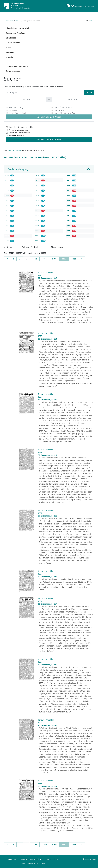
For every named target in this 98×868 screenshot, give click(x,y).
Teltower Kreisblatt (17, 135)
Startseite (9, 21)
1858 (7, 185)
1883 (38, 241)
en (91, 21)
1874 (38, 195)
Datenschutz (12, 859)
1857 (7, 180)
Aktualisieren (57, 247)
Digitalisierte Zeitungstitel (17, 28)
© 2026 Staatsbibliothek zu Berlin (33, 864)
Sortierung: (9, 247)
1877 (38, 211)
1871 (38, 180)
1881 (38, 231)
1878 (38, 216)
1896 (69, 236)
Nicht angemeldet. (89, 859)
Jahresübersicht (13, 43)
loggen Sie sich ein (14, 150)
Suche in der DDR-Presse (49, 117)
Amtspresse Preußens (16, 33)
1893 (69, 221)
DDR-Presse (11, 38)
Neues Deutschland (17, 113)
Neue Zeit (13, 110)
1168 (74, 259)
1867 (7, 231)
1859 (7, 190)
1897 (40, 397)
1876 (38, 205)
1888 (69, 195)
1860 (7, 195)
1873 (38, 190)
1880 (38, 226)
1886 (69, 185)
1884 (69, 175)
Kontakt (9, 57)
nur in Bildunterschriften (65, 113)
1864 (7, 216)
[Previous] (7, 259)
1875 (38, 200)
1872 (38, 185)
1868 (7, 236)
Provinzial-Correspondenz (20, 133)
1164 (35, 259)
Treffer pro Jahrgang (18, 169)
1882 (38, 236)
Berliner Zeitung (16, 107)
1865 (7, 221)
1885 (69, 180)
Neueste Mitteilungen (18, 130)
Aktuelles (10, 52)
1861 (7, 200)
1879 (38, 221)
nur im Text (59, 110)
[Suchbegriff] (44, 93)
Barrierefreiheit (52, 859)
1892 (69, 216)
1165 (44, 259)
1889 (69, 200)
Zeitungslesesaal (13, 71)
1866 (7, 226)
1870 (38, 175)
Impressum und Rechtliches (32, 859)
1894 (69, 226)
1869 (7, 241)
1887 (69, 190)
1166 (54, 259)
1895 (69, 231)
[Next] (82, 259)
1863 (7, 211)
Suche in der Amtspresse (49, 139)
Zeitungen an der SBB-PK (17, 66)
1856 (7, 175)
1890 (69, 205)
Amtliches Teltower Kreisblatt (22, 127)
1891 (69, 211)
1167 (65, 259)
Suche (18, 21)
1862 (7, 205)
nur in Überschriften (63, 107)
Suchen (89, 93)
